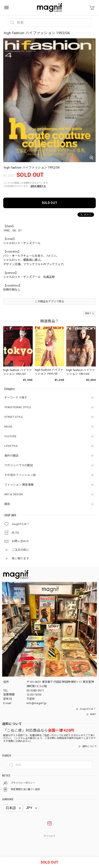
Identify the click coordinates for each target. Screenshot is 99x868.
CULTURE (10, 436)
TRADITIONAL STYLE (18, 407)
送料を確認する (38, 186)
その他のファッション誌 (20, 475)
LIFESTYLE (11, 446)
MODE (8, 427)
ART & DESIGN (14, 494)
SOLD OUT (49, 203)
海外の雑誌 (12, 456)
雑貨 (7, 504)
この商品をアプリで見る (49, 302)
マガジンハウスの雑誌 (19, 465)
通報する (89, 313)
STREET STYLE (14, 417)
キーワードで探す (16, 398)
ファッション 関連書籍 (19, 485)
